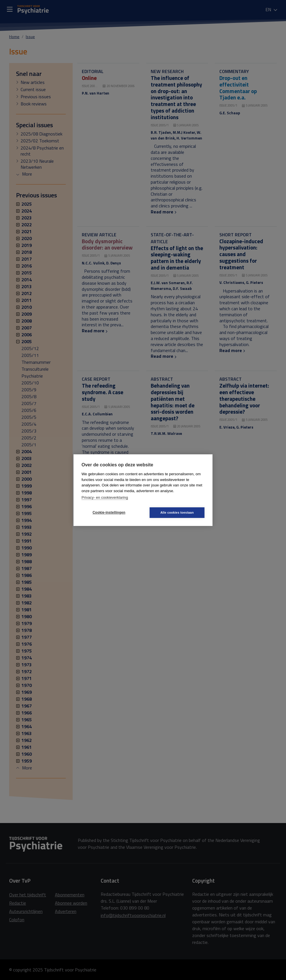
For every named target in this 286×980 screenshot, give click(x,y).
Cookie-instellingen (109, 512)
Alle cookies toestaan (177, 512)
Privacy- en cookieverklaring (105, 497)
